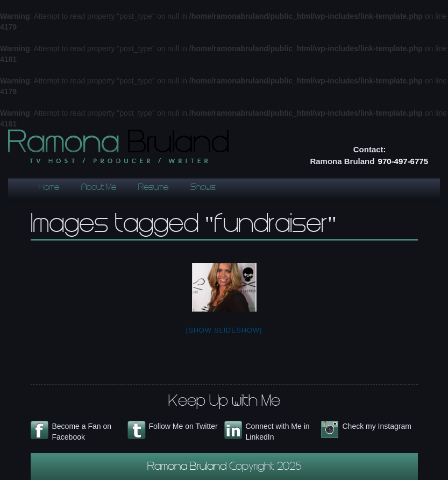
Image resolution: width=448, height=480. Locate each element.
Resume (153, 188)
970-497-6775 (403, 161)
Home (49, 188)
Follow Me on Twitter (183, 426)
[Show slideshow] (224, 330)
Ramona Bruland (188, 468)
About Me (99, 188)
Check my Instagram (377, 426)
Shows (203, 188)
